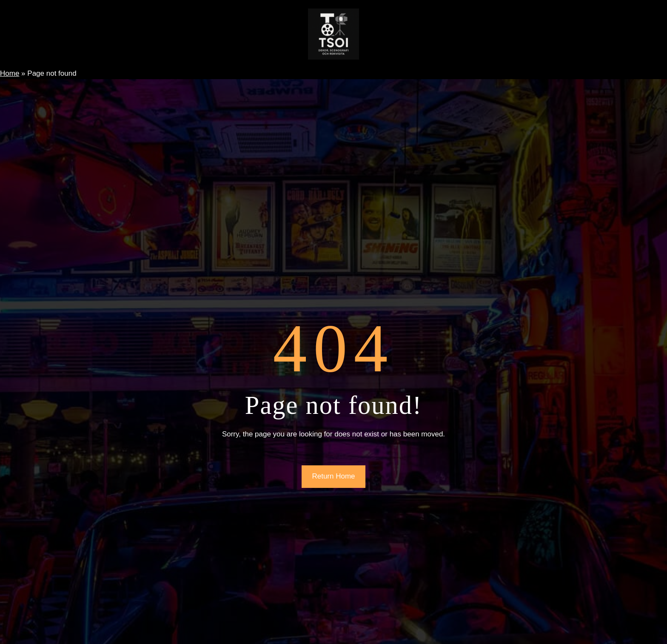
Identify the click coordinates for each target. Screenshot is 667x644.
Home (10, 73)
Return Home (333, 476)
